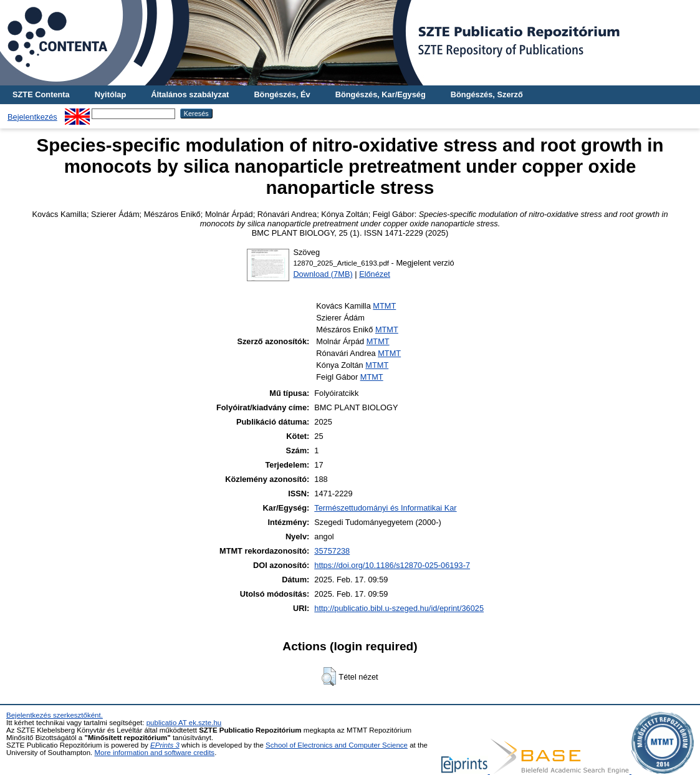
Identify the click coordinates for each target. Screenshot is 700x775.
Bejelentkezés (32, 117)
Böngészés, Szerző (487, 94)
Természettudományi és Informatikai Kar (385, 508)
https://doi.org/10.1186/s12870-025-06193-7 (392, 565)
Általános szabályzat (190, 94)
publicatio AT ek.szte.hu (184, 723)
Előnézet (375, 274)
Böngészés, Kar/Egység (381, 94)
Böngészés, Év (282, 94)
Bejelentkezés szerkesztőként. (55, 715)
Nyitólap (110, 94)
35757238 (332, 551)
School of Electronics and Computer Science (337, 745)
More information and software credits (154, 753)
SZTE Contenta (41, 94)
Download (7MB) (323, 274)
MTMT (384, 306)
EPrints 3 (165, 745)
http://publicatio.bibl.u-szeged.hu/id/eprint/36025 (399, 608)
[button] (329, 676)
